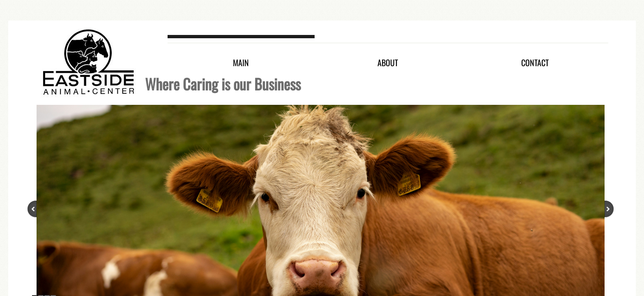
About (388, 62)
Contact (535, 62)
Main (241, 62)
